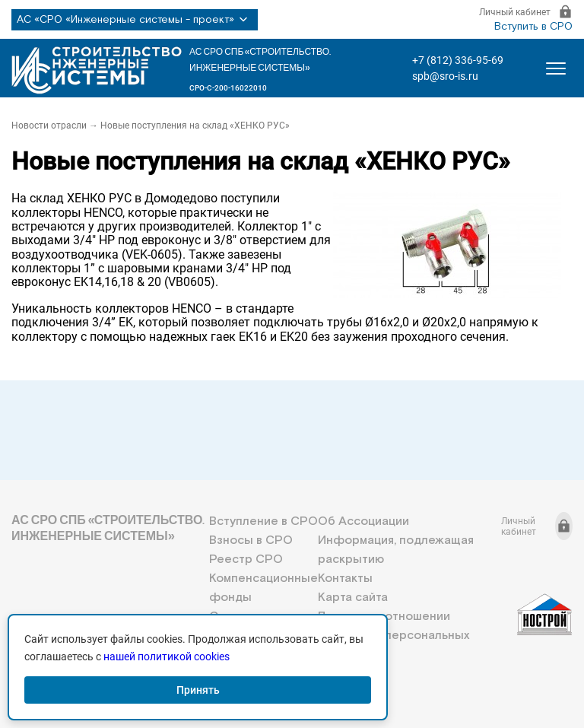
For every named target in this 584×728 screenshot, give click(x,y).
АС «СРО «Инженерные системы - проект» (135, 20)
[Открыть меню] (556, 68)
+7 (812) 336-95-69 (458, 60)
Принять (198, 690)
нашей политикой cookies (167, 656)
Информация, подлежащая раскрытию (396, 550)
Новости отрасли (49, 126)
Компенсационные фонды (263, 588)
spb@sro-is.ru (445, 76)
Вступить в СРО (533, 27)
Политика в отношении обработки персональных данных (394, 636)
